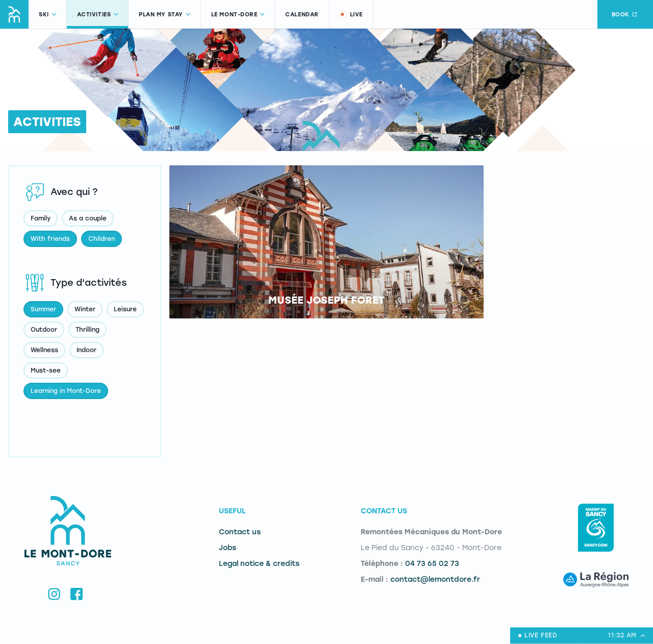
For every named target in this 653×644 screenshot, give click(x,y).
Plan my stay (165, 15)
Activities (98, 15)
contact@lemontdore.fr (435, 579)
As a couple (88, 218)
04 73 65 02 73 (432, 564)
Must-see (46, 370)
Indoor (86, 350)
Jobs (228, 548)
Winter (85, 309)
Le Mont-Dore (238, 15)
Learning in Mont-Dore (66, 391)
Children (102, 239)
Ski (47, 15)
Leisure (125, 309)
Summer (43, 309)
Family (41, 218)
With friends (50, 239)
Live (350, 14)
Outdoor (44, 330)
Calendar (302, 15)
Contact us (240, 532)
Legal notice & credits (259, 564)
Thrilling (87, 330)
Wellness (44, 350)
